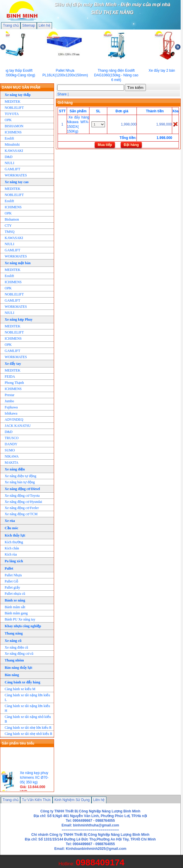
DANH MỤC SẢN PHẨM (21, 87)
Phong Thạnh (14, 383)
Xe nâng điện (15, 469)
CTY (8, 226)
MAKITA (12, 463)
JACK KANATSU (18, 426)
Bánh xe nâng (15, 600)
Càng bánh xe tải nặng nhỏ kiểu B (28, 719)
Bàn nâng (12, 675)
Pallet (9, 568)
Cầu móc (12, 528)
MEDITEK (13, 102)
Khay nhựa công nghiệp (23, 626)
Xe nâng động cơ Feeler (22, 508)
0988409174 (100, 862)
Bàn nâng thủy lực (19, 668)
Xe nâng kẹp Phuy (19, 319)
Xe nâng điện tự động (20, 476)
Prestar (10, 395)
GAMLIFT (12, 169)
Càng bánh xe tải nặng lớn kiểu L (27, 697)
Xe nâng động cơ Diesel (22, 489)
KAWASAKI (14, 151)
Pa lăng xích (14, 561)
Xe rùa (10, 521)
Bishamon (12, 219)
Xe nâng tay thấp (18, 95)
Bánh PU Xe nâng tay (20, 619)
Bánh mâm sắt (15, 607)
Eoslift (9, 138)
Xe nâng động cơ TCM (21, 514)
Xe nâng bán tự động (20, 482)
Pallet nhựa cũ (15, 594)
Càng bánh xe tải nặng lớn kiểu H (27, 708)
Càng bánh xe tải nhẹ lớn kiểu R (28, 728)
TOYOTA (12, 114)
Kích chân (12, 548)
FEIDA (10, 377)
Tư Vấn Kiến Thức (36, 800)
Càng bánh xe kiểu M (20, 689)
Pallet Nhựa (13, 575)
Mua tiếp (105, 145)
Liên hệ (44, 25)
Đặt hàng (131, 145)
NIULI (10, 163)
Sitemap (29, 25)
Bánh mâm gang (16, 613)
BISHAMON (14, 126)
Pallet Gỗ (11, 581)
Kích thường (14, 542)
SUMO (10, 450)
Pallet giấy (12, 587)
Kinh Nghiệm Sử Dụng (72, 800)
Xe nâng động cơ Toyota (22, 496)
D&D (9, 157)
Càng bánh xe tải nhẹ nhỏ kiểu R (29, 734)
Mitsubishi (12, 145)
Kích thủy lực (15, 535)
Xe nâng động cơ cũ (19, 654)
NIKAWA (12, 456)
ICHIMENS (13, 132)
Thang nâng (14, 633)
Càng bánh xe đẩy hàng (23, 682)
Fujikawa (11, 407)
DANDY (11, 444)
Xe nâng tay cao (17, 182)
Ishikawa (11, 413)
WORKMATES (16, 175)
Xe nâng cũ (13, 641)
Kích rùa (11, 554)
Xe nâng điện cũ (16, 647)
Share (62, 94)
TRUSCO (12, 438)
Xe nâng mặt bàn (18, 263)
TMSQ (10, 232)
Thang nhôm (14, 660)
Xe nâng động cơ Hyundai (23, 502)
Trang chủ (11, 25)
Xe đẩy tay (13, 364)
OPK (8, 120)
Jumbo (9, 401)
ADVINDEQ (14, 420)
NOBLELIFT (14, 108)
